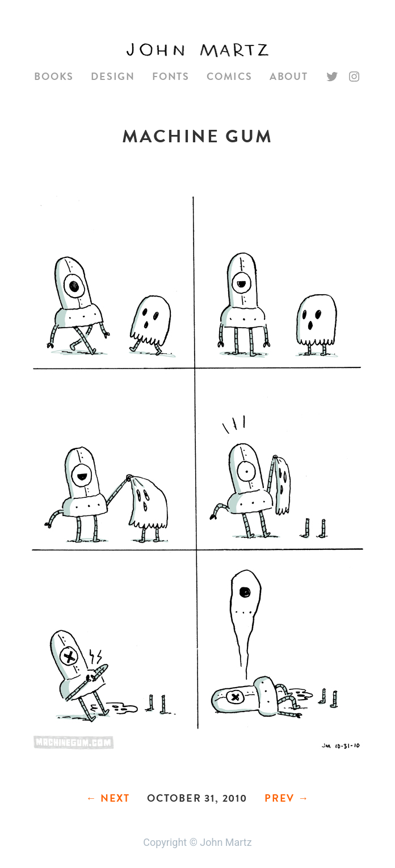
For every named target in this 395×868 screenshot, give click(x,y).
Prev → (287, 798)
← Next (108, 798)
